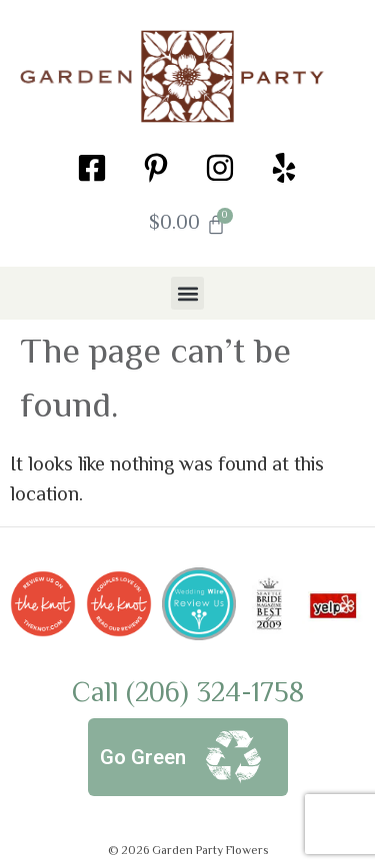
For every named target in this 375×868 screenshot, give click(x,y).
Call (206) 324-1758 (188, 694)
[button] (187, 293)
